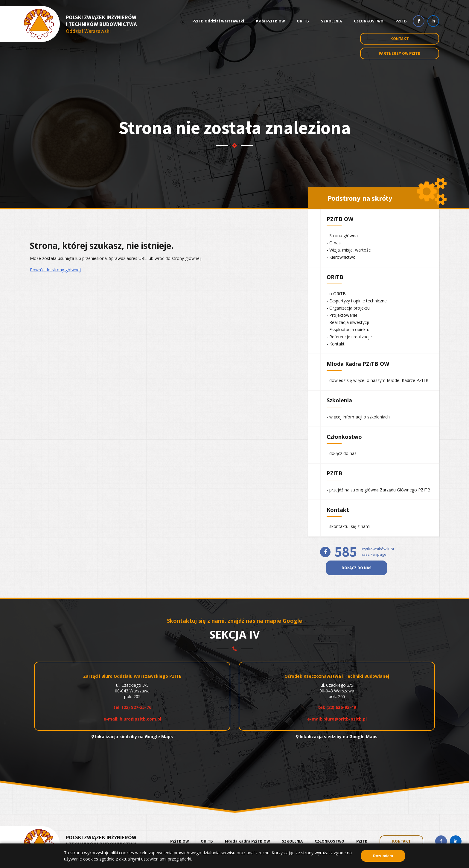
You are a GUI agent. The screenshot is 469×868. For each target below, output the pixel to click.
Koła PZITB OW (270, 21)
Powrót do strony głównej (55, 270)
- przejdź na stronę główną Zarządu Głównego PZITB (379, 490)
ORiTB (303, 21)
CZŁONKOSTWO (369, 21)
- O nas (334, 243)
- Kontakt (336, 344)
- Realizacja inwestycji (348, 322)
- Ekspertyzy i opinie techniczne (357, 301)
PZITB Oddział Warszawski (218, 21)
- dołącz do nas (342, 453)
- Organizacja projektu (348, 308)
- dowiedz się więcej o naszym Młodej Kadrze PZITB (378, 380)
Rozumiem (383, 856)
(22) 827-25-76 (137, 707)
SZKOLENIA (331, 21)
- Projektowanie (342, 315)
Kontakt (400, 39)
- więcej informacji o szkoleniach (358, 417)
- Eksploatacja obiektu (348, 329)
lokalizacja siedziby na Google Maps (132, 737)
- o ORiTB (336, 294)
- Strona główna (342, 236)
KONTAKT (401, 841)
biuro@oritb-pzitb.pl (345, 719)
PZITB (401, 21)
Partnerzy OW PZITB (400, 53)
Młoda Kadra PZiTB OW (247, 841)
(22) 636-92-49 (341, 707)
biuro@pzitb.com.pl (140, 719)
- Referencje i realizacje (349, 337)
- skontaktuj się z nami (348, 526)
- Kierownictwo (341, 257)
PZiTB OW (179, 841)
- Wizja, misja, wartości (349, 250)
